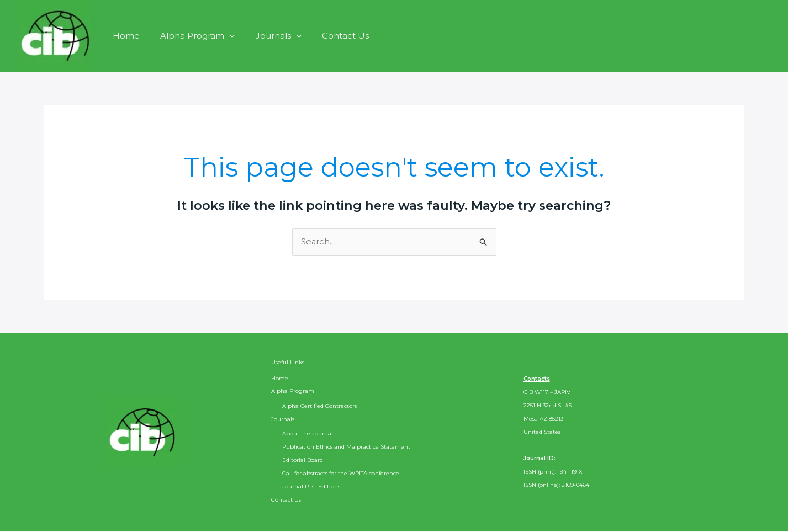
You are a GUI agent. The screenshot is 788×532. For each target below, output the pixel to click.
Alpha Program (191, 36)
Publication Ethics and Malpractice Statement (346, 447)
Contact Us (331, 36)
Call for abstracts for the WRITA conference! (342, 474)
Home (124, 36)
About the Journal (308, 434)
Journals (268, 36)
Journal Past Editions (311, 487)
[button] (223, 36)
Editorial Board (303, 461)
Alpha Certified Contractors (319, 406)
